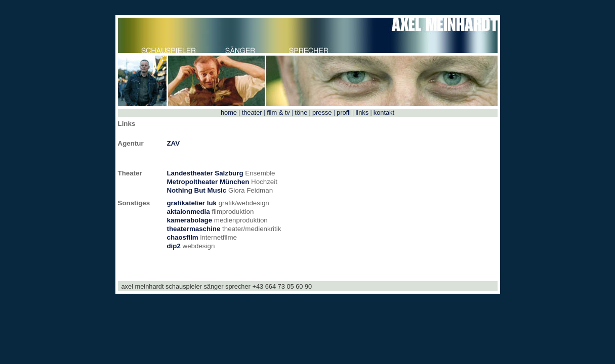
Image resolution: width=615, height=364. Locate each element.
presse (322, 112)
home (230, 112)
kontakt (383, 112)
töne (301, 112)
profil (344, 112)
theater (252, 112)
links (362, 112)
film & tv (279, 112)
